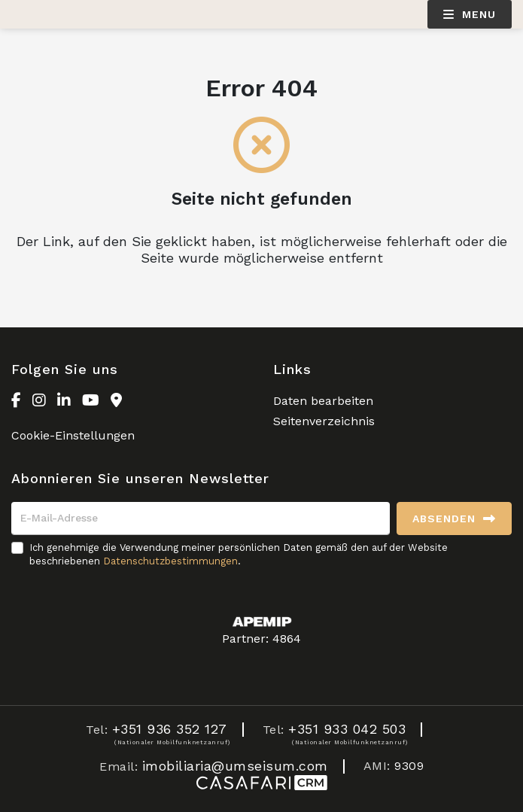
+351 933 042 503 (347, 729)
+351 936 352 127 (170, 729)
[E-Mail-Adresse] (201, 519)
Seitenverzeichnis (324, 421)
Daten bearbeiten (323, 401)
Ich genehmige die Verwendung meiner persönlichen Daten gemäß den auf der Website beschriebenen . (239, 554)
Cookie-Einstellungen (73, 435)
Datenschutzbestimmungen (170, 561)
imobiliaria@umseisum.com (235, 766)
